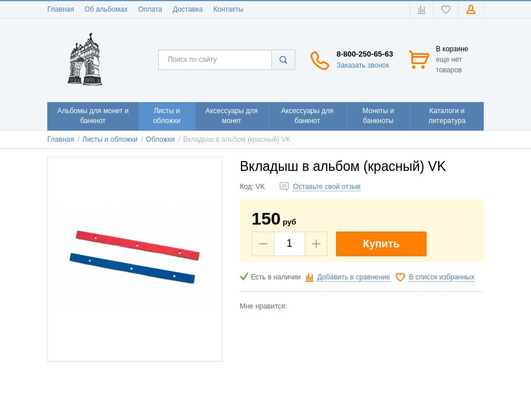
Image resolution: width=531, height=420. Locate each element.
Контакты (228, 9)
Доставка (188, 9)
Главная (61, 9)
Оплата (150, 9)
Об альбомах (106, 9)
